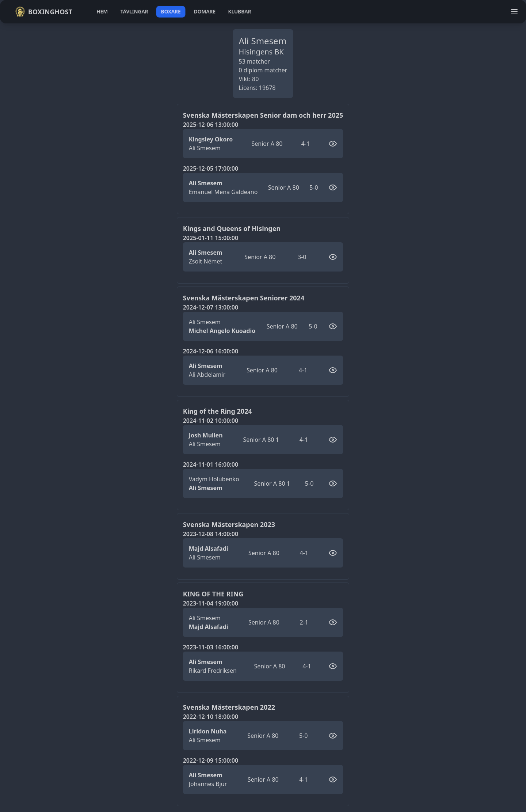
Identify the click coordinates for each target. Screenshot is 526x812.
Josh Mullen (206, 435)
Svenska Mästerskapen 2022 (229, 707)
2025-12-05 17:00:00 (211, 168)
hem (102, 12)
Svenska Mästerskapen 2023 (229, 524)
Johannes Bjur (208, 784)
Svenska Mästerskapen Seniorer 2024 (244, 298)
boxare (171, 12)
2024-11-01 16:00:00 (211, 464)
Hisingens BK (261, 52)
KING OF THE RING (213, 594)
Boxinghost (44, 12)
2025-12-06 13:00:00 (211, 125)
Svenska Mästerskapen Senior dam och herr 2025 (263, 115)
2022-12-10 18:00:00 (211, 717)
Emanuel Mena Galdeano (223, 192)
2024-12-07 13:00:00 (211, 307)
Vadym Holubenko (214, 479)
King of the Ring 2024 (218, 411)
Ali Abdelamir (207, 375)
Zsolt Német (206, 261)
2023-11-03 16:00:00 (211, 647)
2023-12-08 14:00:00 (211, 534)
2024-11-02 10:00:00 (211, 421)
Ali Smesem (205, 148)
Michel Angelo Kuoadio (222, 331)
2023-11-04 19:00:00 (211, 603)
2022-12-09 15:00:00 (211, 760)
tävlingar (134, 12)
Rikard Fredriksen (213, 671)
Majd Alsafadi (209, 549)
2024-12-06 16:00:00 (211, 351)
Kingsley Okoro (211, 139)
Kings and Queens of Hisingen (232, 228)
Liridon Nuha (208, 731)
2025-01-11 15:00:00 (211, 238)
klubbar (240, 12)
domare (205, 12)
